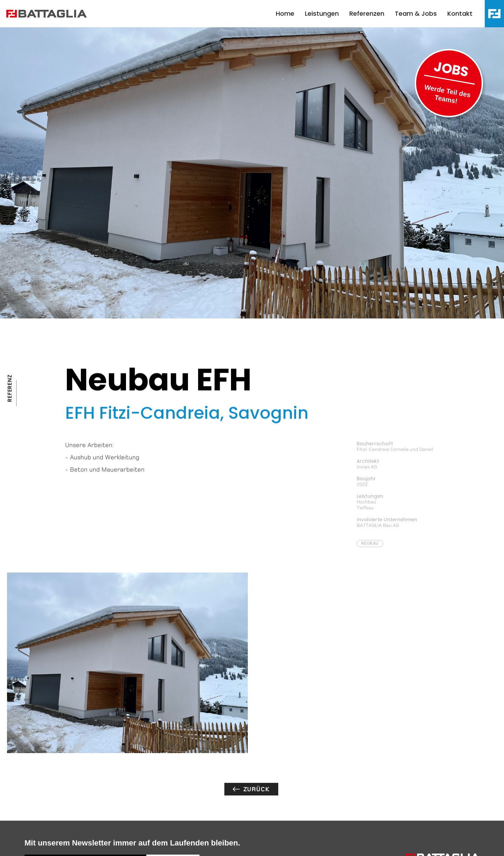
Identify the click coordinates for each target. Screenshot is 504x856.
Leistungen (322, 13)
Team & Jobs (416, 13)
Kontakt (460, 13)
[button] (494, 14)
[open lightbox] (127, 663)
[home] (50, 14)
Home (285, 13)
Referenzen (367, 13)
